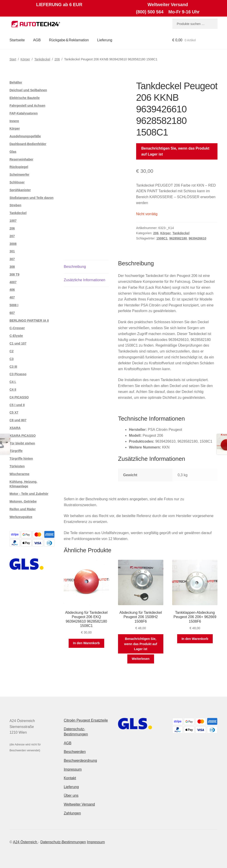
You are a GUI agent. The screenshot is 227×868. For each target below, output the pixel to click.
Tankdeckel (42, 59)
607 (12, 313)
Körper (25, 59)
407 (12, 297)
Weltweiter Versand (79, 804)
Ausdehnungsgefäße (25, 136)
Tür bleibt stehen (22, 443)
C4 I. (13, 382)
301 (12, 251)
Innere (14, 121)
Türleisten (17, 466)
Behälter (16, 82)
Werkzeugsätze (21, 517)
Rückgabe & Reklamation (69, 40)
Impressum (73, 769)
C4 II (13, 390)
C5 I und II (17, 405)
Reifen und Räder (23, 509)
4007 (13, 282)
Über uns (71, 795)
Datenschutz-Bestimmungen (63, 842)
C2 (12, 351)
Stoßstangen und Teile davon (31, 198)
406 (12, 290)
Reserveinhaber (21, 159)
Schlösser (17, 182)
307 (12, 259)
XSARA (15, 428)
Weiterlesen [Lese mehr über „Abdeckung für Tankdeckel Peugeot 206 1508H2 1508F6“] (141, 659)
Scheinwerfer (19, 175)
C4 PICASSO (19, 397)
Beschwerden (75, 752)
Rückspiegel (19, 167)
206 (57, 59)
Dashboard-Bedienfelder (28, 144)
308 (12, 267)
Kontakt (70, 778)
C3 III (13, 367)
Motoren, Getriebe (23, 501)
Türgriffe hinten (21, 459)
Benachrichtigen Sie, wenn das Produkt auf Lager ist (175, 151)
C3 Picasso (18, 374)
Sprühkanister (20, 190)
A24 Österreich (25, 842)
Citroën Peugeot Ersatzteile (86, 720)
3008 (13, 244)
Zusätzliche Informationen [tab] (84, 280)
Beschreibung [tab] (75, 267)
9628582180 (178, 238)
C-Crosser (17, 328)
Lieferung (105, 40)
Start (13, 59)
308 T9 (14, 274)
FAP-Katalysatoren (24, 113)
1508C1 (162, 238)
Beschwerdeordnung (80, 761)
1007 (13, 221)
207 (12, 236)
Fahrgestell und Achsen (27, 106)
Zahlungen (72, 813)
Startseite (17, 40)
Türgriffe (16, 451)
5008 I (14, 305)
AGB (37, 40)
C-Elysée (16, 336)
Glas (13, 152)
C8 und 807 (18, 420)
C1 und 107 (18, 343)
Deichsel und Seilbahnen (28, 90)
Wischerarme (19, 474)
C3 (12, 359)
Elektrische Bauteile (25, 98)
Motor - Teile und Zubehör (29, 494)
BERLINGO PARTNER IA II (29, 321)
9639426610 (198, 238)
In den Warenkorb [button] (86, 643)
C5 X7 (14, 412)
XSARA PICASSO (23, 436)
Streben (15, 205)
